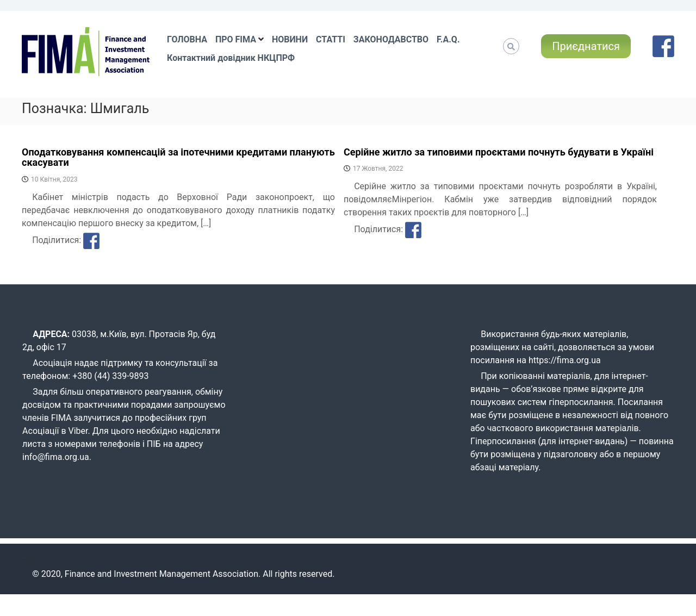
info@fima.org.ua (56, 457)
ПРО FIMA (236, 39)
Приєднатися (586, 46)
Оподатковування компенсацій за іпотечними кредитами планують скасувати (178, 157)
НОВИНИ (290, 39)
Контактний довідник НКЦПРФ (231, 58)
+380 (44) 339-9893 (110, 376)
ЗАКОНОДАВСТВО (391, 39)
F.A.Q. (448, 39)
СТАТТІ (331, 39)
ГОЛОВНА (187, 39)
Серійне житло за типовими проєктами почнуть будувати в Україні (499, 152)
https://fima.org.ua (565, 360)
